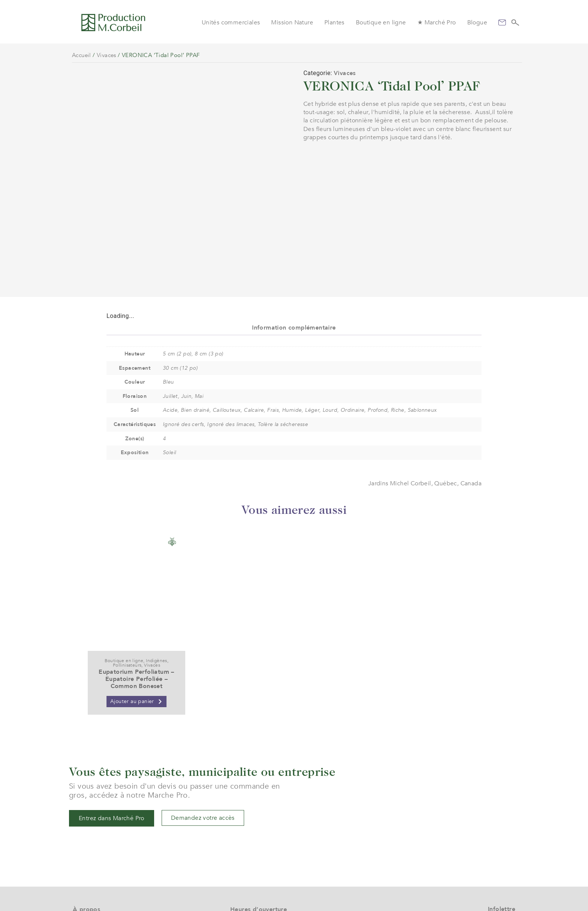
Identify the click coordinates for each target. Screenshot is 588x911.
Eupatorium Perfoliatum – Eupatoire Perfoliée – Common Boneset (136, 590)
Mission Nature (292, 23)
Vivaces (106, 55)
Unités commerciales (231, 23)
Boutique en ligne (381, 23)
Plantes (334, 23)
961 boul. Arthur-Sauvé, (263, 874)
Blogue (477, 23)
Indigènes (157, 572)
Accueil (82, 55)
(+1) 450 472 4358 (256, 860)
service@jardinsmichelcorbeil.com (278, 852)
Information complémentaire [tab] (294, 239)
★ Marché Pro (437, 23)
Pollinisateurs (127, 577)
